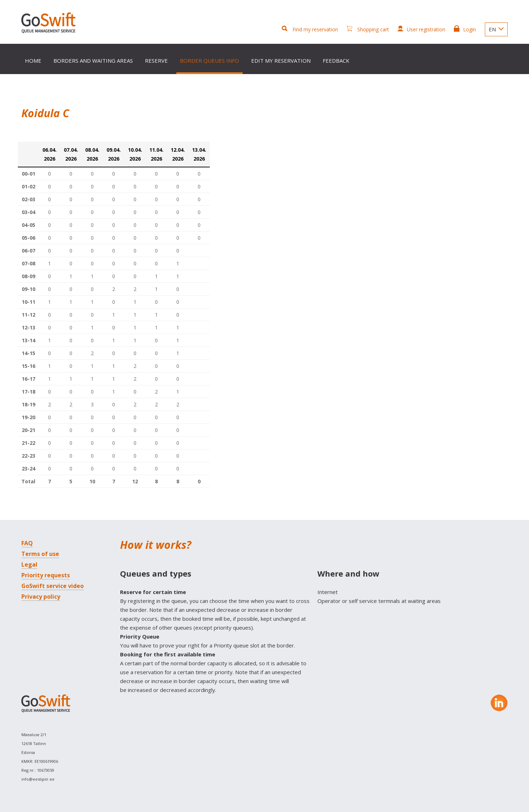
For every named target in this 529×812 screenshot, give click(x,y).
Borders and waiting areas (93, 61)
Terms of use (40, 554)
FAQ (27, 543)
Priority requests (46, 575)
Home (33, 61)
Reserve (156, 61)
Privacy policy (41, 597)
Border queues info (209, 61)
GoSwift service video (53, 586)
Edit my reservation (281, 61)
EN (496, 29)
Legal (29, 564)
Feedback (336, 61)
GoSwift (50, 24)
